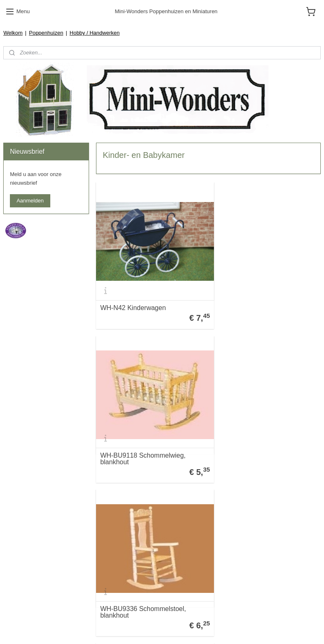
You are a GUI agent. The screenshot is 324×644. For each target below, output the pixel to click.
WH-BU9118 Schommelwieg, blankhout (258, 296)
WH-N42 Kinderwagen (133, 299)
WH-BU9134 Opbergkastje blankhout (139, 585)
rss (181, 629)
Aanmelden (30, 201)
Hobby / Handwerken (95, 33)
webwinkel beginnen (208, 629)
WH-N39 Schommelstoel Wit (257, 588)
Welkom (13, 33)
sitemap (166, 629)
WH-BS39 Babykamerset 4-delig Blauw (263, 441)
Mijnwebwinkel (272, 629)
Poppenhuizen (46, 33)
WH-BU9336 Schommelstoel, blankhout (143, 441)
